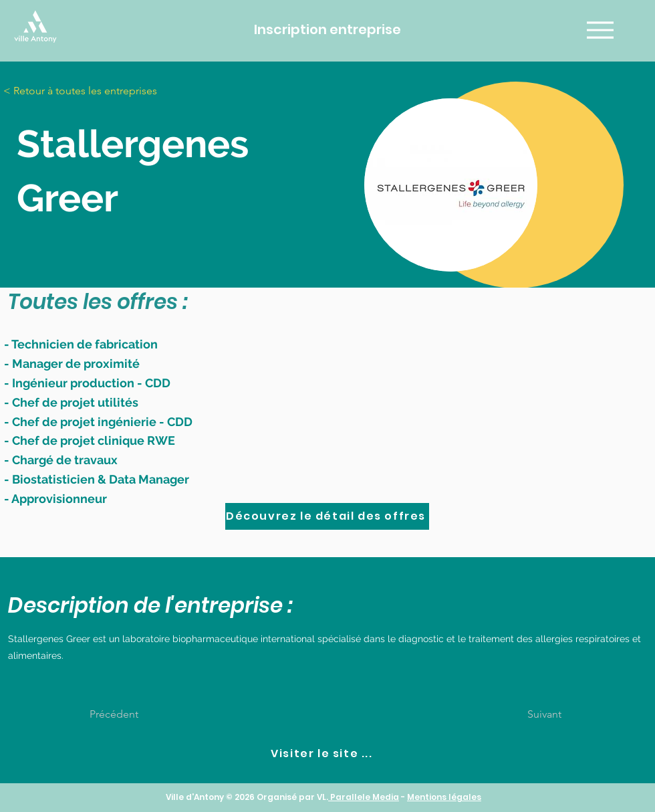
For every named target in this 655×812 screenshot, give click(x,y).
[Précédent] (134, 714)
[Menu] (600, 30)
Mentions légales (444, 797)
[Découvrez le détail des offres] (327, 516)
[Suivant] (528, 714)
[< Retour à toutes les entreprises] (90, 91)
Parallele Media (364, 797)
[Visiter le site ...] (323, 754)
